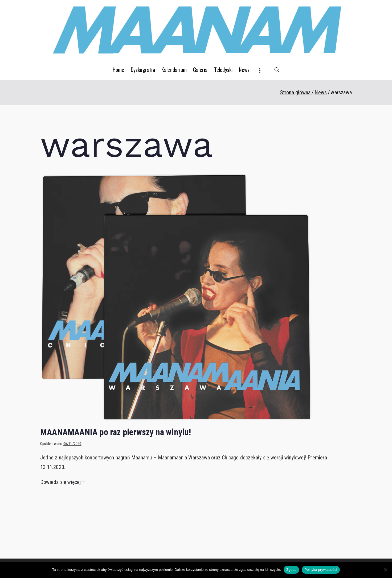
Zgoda (291, 570)
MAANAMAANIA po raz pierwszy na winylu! (116, 432)
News (244, 70)
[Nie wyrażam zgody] (385, 570)
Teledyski (223, 70)
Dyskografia (143, 70)
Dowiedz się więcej (62, 482)
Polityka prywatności (321, 570)
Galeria (200, 70)
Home (119, 70)
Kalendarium (174, 70)
